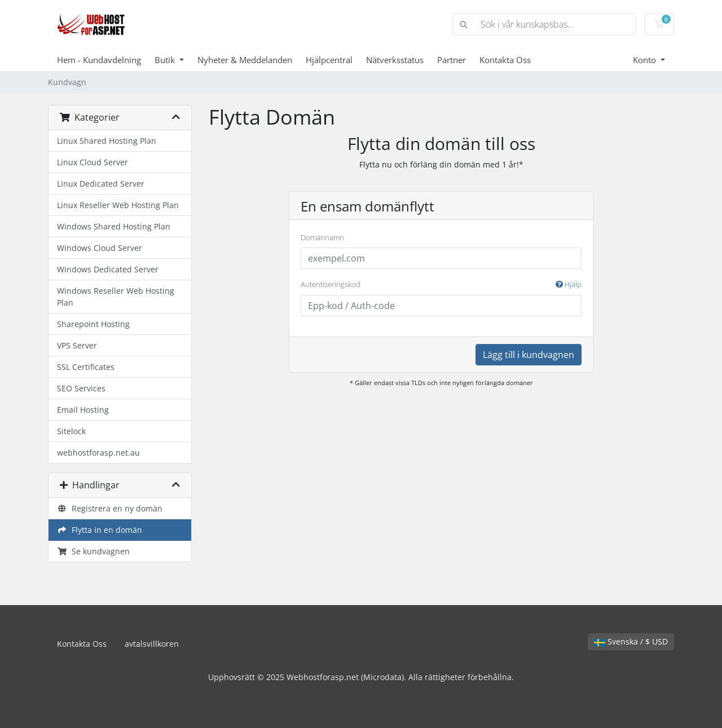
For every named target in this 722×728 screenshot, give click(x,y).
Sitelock (71, 431)
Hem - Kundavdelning (99, 60)
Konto (646, 60)
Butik (166, 60)
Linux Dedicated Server (101, 184)
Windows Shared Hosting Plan (114, 226)
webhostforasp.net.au (98, 453)
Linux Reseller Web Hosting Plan (118, 205)
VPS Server (77, 345)
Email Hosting (83, 410)
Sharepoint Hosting (93, 324)
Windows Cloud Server (100, 248)
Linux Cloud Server (93, 162)
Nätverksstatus (395, 60)
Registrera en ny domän (110, 508)
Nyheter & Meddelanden (245, 60)
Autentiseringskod (441, 285)
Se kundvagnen (93, 551)
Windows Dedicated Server (108, 269)
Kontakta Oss (505, 60)
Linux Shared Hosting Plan (107, 141)
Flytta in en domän (100, 530)
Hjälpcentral (329, 60)
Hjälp (569, 284)
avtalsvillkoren (152, 644)
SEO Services (81, 388)
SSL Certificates (86, 367)
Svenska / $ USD (631, 641)
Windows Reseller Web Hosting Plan (116, 297)
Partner (452, 60)
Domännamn (322, 237)
